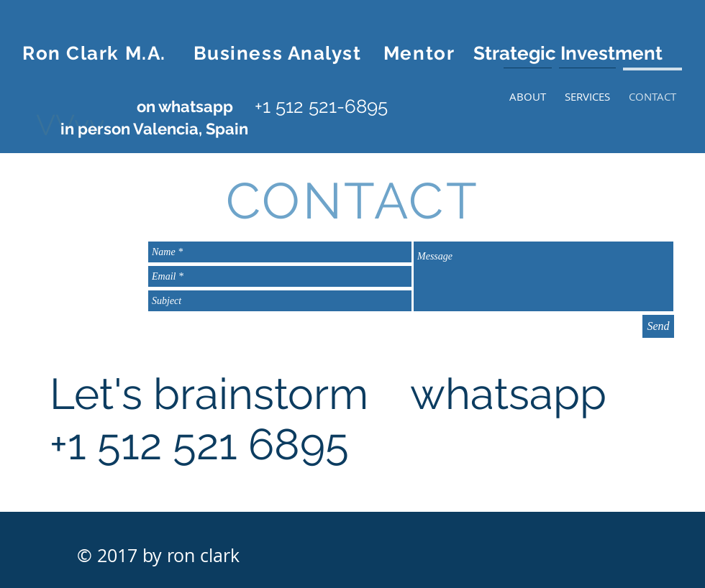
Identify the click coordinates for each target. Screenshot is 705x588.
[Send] (658, 326)
